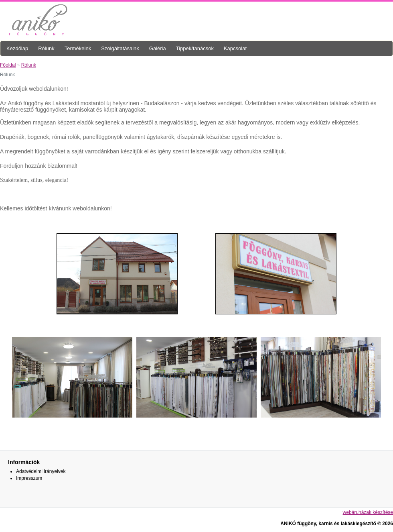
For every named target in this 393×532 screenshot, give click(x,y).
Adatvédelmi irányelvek (41, 471)
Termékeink (78, 48)
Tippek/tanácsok (195, 48)
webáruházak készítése (368, 512)
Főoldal (8, 65)
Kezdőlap (17, 48)
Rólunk (46, 48)
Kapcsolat (235, 48)
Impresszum (29, 478)
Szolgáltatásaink (120, 48)
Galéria (158, 48)
